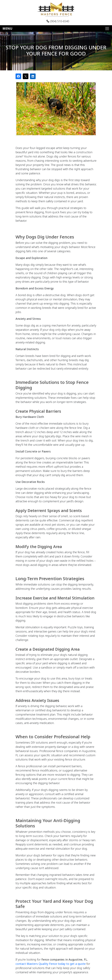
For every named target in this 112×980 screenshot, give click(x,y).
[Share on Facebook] (18, 76)
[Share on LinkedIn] (33, 76)
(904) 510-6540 (58, 21)
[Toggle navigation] (56, 29)
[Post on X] (26, 76)
